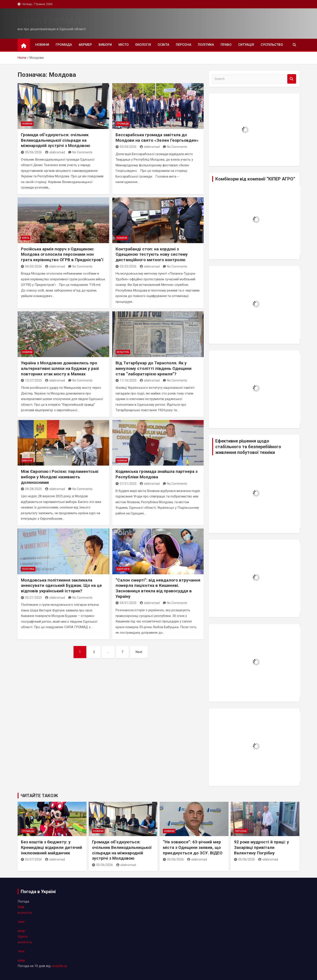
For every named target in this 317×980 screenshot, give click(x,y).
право (226, 45)
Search (292, 79)
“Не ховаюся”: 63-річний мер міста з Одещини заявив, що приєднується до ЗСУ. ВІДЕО (193, 847)
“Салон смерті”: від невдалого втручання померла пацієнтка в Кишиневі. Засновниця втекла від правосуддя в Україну (158, 588)
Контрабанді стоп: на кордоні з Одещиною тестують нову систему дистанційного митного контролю (152, 254)
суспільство (272, 45)
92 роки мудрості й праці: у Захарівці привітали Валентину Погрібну (262, 847)
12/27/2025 (31, 380)
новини (42, 45)
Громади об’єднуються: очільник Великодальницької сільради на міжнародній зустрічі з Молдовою (55, 140)
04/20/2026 (31, 266)
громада (64, 45)
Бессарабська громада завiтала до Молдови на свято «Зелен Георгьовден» (157, 138)
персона (184, 45)
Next (139, 652)
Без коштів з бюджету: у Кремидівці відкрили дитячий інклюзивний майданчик (52, 847)
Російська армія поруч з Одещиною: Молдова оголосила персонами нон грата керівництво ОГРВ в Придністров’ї (62, 254)
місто (124, 45)
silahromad (55, 152)
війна (26, 238)
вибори (105, 45)
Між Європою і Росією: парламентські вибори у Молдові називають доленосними (60, 477)
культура (123, 352)
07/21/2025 (126, 484)
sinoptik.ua (59, 966)
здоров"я (123, 569)
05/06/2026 (31, 152)
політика (206, 45)
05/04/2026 (126, 147)
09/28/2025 (31, 489)
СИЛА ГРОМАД (49, 21)
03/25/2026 (126, 266)
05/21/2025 (31, 598)
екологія (143, 45)
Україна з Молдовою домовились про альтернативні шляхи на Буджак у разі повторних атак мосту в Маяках (60, 368)
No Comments (82, 152)
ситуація (246, 45)
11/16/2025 (126, 380)
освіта (163, 45)
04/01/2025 (126, 603)
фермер (85, 45)
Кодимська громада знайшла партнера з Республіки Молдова (157, 474)
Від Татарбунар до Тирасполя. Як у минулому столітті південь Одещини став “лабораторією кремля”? (154, 368)
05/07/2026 (31, 859)
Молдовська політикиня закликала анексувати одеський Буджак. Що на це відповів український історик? (61, 585)
